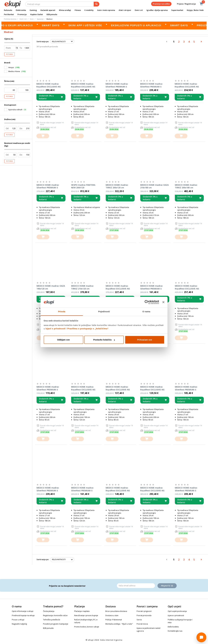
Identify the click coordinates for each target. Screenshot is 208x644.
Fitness (78, 10)
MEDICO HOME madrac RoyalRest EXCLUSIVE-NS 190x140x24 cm (118, 287)
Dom (32, 19)
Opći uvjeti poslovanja (177, 611)
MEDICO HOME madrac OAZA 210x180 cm (154, 186)
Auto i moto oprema (106, 10)
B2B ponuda (52, 14)
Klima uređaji (65, 10)
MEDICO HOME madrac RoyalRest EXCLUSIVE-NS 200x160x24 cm (187, 85)
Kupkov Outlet (37, 14)
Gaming (33, 10)
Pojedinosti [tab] (104, 311)
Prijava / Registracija (184, 4)
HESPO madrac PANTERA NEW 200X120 (83, 186)
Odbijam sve (63, 340)
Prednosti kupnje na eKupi (23, 615)
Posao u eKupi (18, 620)
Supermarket (177, 10)
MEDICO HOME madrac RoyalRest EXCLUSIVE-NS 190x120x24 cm (83, 388)
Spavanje (40, 19)
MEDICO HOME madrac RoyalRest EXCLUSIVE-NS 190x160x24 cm (187, 287)
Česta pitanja (49, 611)
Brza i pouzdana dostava (116, 611)
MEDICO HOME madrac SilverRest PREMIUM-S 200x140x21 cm (117, 85)
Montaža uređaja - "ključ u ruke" (119, 624)
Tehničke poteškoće (52, 620)
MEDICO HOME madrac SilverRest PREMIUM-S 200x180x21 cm (151, 85)
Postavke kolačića (104, 340)
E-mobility (89, 10)
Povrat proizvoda (144, 615)
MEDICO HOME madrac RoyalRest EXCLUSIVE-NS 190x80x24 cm (118, 388)
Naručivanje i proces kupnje (86, 615)
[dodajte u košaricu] (43, 136)
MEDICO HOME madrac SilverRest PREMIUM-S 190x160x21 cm (186, 489)
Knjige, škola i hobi (195, 10)
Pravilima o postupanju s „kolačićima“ (88, 329)
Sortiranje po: (43, 41)
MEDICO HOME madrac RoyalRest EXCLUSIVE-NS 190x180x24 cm (152, 489)
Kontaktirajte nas (175, 631)
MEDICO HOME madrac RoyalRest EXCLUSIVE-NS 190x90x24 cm (118, 489)
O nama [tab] (146, 311)
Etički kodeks (173, 627)
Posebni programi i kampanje (56, 624)
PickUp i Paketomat (114, 620)
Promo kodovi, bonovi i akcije (87, 627)
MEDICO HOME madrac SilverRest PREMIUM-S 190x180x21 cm (48, 489)
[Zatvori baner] (163, 302)
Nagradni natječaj (19, 624)
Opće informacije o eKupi (23, 611)
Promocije (22, 14)
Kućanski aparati (48, 10)
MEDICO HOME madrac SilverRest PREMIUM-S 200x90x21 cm (48, 388)
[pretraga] (97, 4)
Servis (139, 620)
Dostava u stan (112, 615)
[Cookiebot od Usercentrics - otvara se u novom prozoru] (147, 302)
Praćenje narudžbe (161, 4)
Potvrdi (9, 54)
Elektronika (21, 10)
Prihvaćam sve (145, 340)
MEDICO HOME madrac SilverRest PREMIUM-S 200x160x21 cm (48, 186)
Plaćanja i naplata (82, 611)
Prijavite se (167, 586)
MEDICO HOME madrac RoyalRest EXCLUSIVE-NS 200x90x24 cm (152, 388)
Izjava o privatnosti (176, 615)
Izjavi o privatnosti (56, 329)
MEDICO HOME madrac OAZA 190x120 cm (51, 287)
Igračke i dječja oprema (157, 10)
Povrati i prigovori (144, 611)
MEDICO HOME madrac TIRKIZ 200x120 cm (117, 186)
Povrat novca (142, 624)
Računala (8, 10)
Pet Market (9, 14)
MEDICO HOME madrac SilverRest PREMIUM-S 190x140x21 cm (186, 388)
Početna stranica (10, 19)
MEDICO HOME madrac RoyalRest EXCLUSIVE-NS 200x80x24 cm (83, 85)
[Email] (136, 586)
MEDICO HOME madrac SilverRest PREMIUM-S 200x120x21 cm (151, 287)
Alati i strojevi (125, 10)
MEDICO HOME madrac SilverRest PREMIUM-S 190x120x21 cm (82, 489)
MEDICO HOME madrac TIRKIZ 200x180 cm (186, 186)
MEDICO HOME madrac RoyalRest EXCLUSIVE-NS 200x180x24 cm (48, 85)
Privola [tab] (62, 311)
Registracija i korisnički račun (55, 615)
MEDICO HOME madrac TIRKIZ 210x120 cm (82, 287)
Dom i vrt (139, 10)
